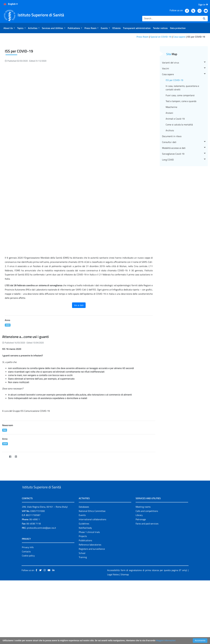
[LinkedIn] (16, 503)
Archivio (170, 176)
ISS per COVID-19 (174, 126)
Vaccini (184, 114)
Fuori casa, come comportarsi (180, 141)
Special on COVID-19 (161, 37)
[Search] (171, 19)
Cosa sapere (179, 37)
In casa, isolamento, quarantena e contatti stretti (182, 134)
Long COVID (184, 206)
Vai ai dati (79, 351)
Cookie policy (28, 608)
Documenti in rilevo (172, 182)
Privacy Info (28, 600)
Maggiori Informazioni (166, 640)
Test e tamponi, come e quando (181, 147)
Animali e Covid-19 (175, 165)
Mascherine (171, 153)
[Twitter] (4, 503)
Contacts (26, 604)
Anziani (169, 159)
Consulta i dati (184, 188)
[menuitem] (9, 28)
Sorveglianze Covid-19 (184, 200)
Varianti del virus (184, 109)
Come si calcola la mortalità (179, 171)
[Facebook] (10, 503)
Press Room (142, 37)
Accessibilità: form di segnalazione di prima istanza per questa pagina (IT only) (147, 623)
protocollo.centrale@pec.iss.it (41, 581)
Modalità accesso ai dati (184, 194)
